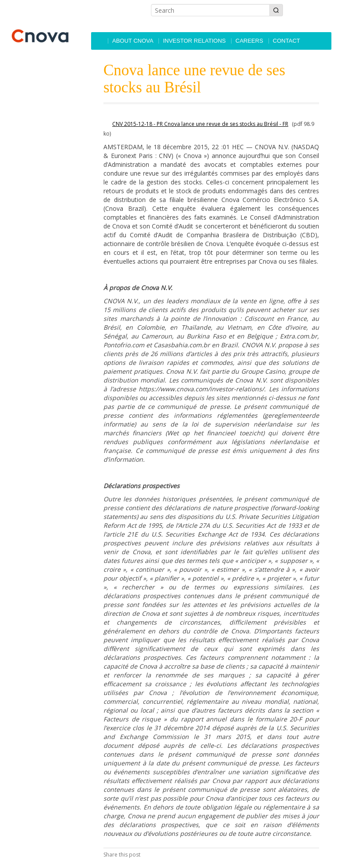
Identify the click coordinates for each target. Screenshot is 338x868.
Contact (287, 41)
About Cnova (133, 41)
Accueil (99, 41)
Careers (249, 41)
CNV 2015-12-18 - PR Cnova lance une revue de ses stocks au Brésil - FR (200, 124)
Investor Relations (194, 41)
